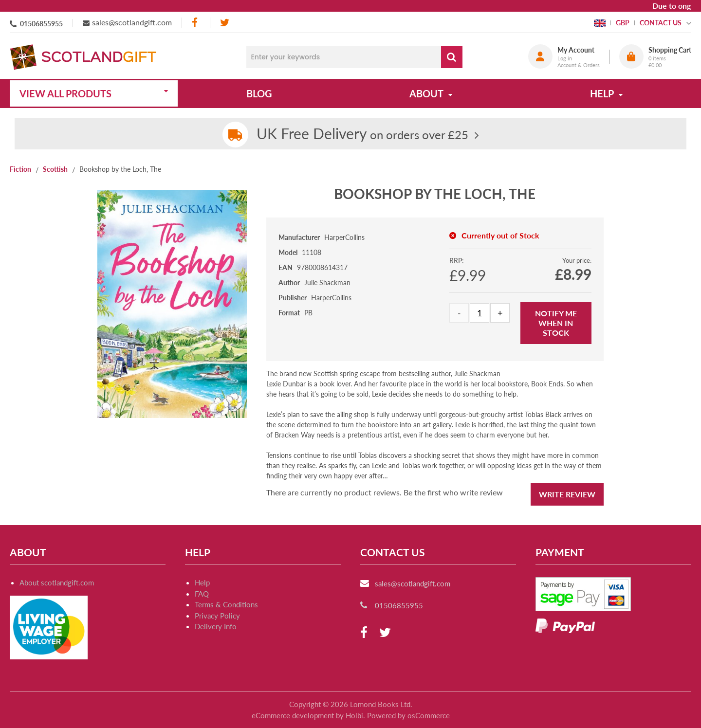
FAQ (202, 594)
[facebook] (196, 23)
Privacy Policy (217, 616)
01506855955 (41, 24)
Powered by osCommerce (408, 715)
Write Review (567, 494)
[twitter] (225, 23)
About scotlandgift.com (57, 582)
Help (202, 582)
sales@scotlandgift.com (132, 22)
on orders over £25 (362, 135)
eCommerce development (293, 715)
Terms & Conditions (226, 604)
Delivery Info (216, 626)
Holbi (354, 715)
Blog (259, 93)
